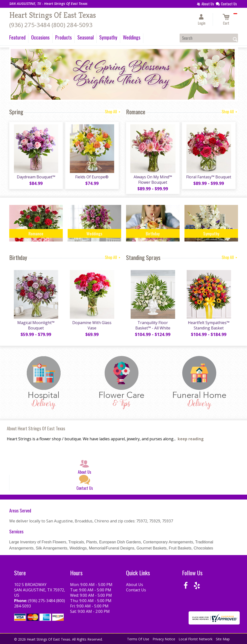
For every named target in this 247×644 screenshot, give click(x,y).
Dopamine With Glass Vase (92, 325)
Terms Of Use (138, 639)
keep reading (191, 439)
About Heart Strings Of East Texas (36, 428)
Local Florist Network (196, 639)
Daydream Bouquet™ (36, 177)
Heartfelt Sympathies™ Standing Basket (209, 325)
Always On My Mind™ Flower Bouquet (153, 180)
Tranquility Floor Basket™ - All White (153, 325)
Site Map (223, 639)
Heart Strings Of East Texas (53, 15)
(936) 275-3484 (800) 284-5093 (51, 25)
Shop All (113, 112)
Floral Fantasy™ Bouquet (209, 177)
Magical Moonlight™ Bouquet (36, 325)
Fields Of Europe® (92, 177)
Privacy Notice (164, 639)
